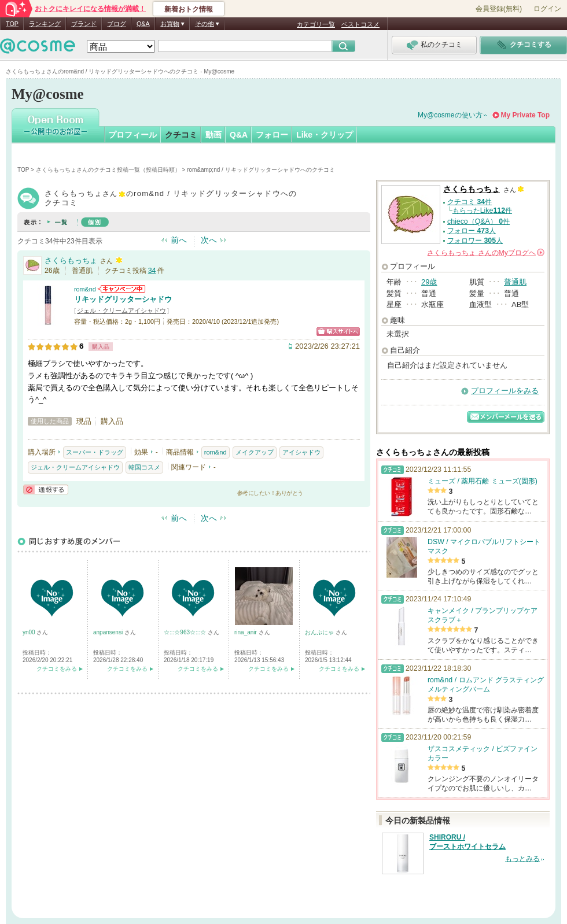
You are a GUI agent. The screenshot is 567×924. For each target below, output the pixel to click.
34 (152, 271)
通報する (46, 489)
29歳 (429, 282)
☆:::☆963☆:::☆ (186, 632)
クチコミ (181, 135)
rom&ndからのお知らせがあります (122, 289)
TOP (12, 24)
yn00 (30, 632)
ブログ (117, 24)
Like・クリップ (325, 135)
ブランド (84, 24)
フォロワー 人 (475, 241)
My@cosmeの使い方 (450, 115)
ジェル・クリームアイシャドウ (122, 311)
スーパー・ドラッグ (95, 452)
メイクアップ (255, 452)
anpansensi (109, 632)
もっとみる (522, 859)
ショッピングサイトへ (338, 332)
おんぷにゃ (320, 632)
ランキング (45, 24)
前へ (179, 240)
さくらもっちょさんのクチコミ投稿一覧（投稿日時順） (108, 170)
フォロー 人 (472, 231)
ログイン (547, 9)
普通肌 (515, 282)
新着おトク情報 (189, 9)
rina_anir (246, 632)
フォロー (272, 135)
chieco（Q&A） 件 (478, 221)
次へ (209, 240)
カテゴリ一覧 (316, 24)
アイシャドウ (301, 452)
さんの (486, 253)
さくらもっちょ (71, 260)
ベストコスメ (360, 24)
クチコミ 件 (470, 202)
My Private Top (525, 115)
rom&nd (85, 289)
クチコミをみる (57, 669)
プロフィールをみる (505, 391)
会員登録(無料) (499, 9)
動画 (213, 135)
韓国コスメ (144, 467)
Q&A (143, 24)
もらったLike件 (482, 210)
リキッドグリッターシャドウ (123, 299)
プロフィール (132, 135)
